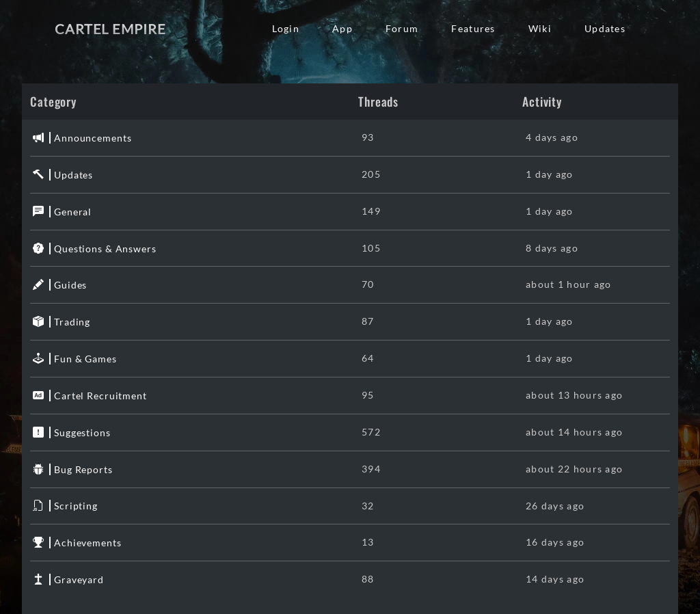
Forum (402, 28)
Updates (605, 28)
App (342, 28)
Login (286, 28)
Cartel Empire (110, 29)
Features (473, 28)
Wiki (540, 28)
